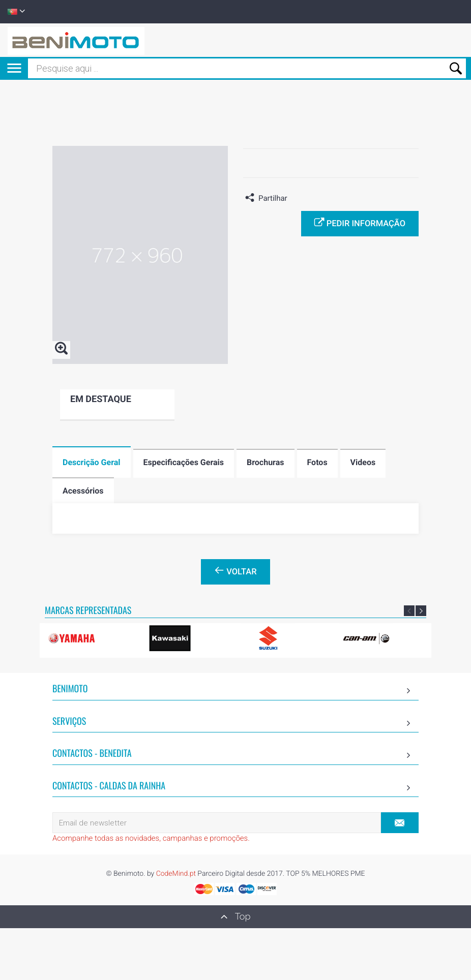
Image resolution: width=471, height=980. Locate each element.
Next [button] (421, 611)
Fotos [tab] (317, 462)
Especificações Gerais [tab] (184, 462)
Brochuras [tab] (266, 462)
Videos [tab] (363, 462)
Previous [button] (409, 611)
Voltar (235, 571)
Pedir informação (360, 223)
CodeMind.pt (176, 874)
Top (236, 916)
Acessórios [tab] (83, 491)
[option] (90, 638)
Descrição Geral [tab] (92, 462)
